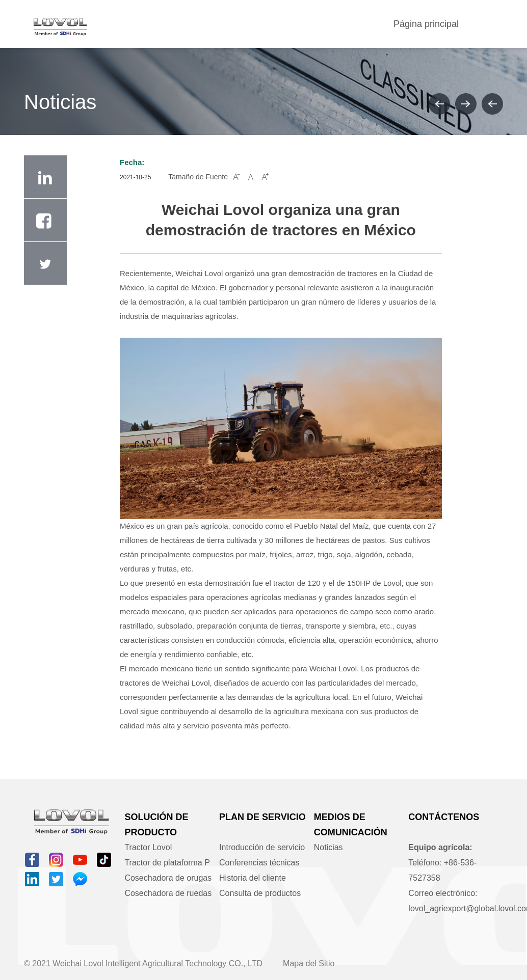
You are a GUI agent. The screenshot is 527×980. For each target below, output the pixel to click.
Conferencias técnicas (259, 863)
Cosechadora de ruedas (168, 893)
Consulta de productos (260, 893)
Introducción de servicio (262, 847)
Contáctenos (444, 817)
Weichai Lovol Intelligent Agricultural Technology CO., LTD (157, 963)
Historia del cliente (253, 878)
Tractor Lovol (148, 847)
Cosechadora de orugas (168, 878)
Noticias (328, 847)
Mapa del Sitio (309, 963)
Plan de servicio (262, 817)
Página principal (426, 24)
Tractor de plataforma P (167, 863)
